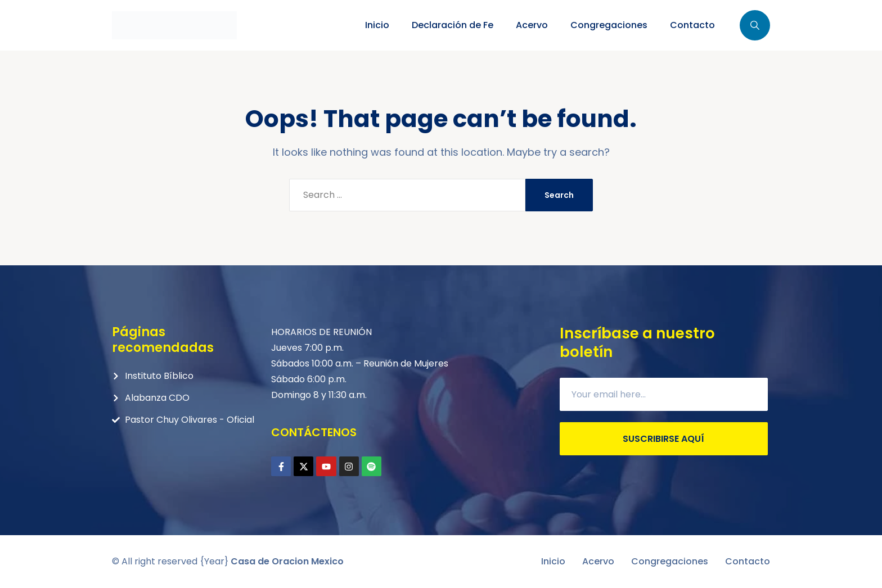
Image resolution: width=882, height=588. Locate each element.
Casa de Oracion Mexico (287, 561)
